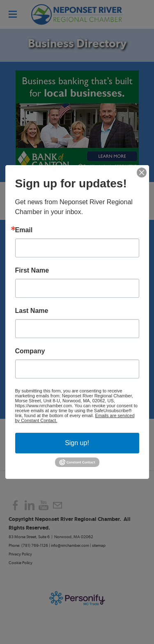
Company (30, 351)
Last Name (32, 311)
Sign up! (77, 443)
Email (24, 230)
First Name (32, 271)
